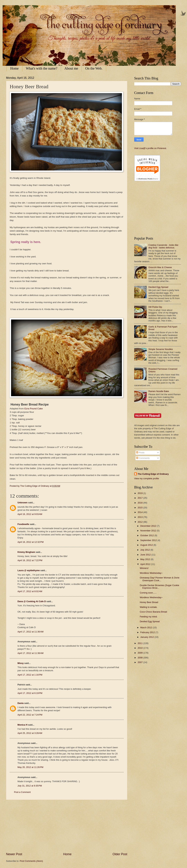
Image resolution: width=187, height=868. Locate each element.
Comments (143, 458)
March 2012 (146, 628)
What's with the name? (42, 68)
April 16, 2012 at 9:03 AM (30, 514)
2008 (140, 658)
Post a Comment (22, 792)
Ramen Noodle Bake (159, 391)
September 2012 (149, 540)
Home (14, 68)
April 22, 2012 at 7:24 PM (30, 715)
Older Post (120, 854)
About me (71, 68)
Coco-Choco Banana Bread (153, 612)
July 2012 (145, 550)
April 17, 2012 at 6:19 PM (30, 693)
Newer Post (14, 854)
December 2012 (148, 526)
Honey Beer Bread (149, 602)
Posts (140, 453)
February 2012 (148, 632)
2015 (140, 508)
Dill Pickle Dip (155, 307)
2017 (140, 498)
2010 (140, 648)
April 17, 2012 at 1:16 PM (30, 675)
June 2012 (146, 555)
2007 (140, 662)
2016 (140, 503)
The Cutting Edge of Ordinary (153, 474)
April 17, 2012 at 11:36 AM (30, 632)
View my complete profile (147, 478)
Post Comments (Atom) (31, 861)
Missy (21, 663)
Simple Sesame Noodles (161, 349)
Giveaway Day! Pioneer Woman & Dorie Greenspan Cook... (160, 579)
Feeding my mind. (149, 617)
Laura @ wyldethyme (29, 570)
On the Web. (94, 68)
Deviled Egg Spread (158, 287)
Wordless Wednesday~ (151, 573)
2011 (140, 643)
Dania (21, 703)
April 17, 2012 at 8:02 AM (30, 591)
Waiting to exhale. (149, 607)
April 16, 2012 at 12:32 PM (31, 542)
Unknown (23, 503)
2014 (140, 512)
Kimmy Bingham (26, 552)
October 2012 (147, 535)
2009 (140, 653)
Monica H (22, 725)
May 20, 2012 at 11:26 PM (30, 767)
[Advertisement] (67, 826)
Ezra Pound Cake (33, 409)
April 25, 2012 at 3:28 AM (30, 733)
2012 (140, 522)
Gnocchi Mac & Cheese (160, 267)
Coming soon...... (148, 593)
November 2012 (148, 531)
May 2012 (145, 559)
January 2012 (147, 637)
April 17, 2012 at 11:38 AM (30, 653)
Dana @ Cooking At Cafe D (32, 601)
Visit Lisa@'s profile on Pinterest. (150, 148)
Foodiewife (23, 524)
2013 (140, 517)
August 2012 (147, 545)
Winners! (144, 568)
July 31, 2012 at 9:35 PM (30, 786)
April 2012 (146, 564)
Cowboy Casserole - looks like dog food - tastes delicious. (163, 246)
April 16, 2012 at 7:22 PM (30, 560)
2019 (140, 493)
